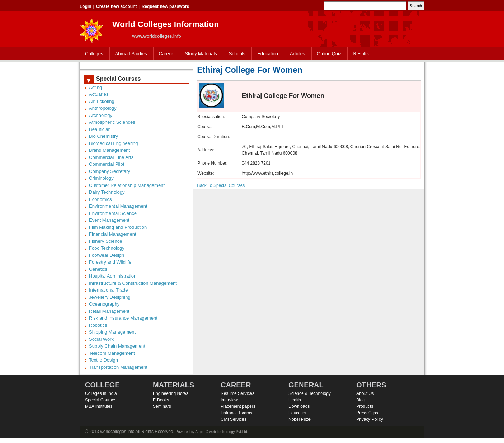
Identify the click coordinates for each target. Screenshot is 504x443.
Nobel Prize (300, 419)
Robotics (98, 325)
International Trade (108, 290)
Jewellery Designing (110, 297)
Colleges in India (101, 393)
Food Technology (107, 248)
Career (164, 54)
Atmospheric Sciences (112, 122)
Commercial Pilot (107, 164)
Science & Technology (310, 393)
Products (365, 406)
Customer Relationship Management (127, 185)
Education (266, 54)
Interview (229, 400)
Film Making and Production (118, 227)
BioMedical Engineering (114, 143)
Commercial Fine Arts (111, 157)
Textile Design (103, 360)
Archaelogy (101, 115)
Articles (298, 54)
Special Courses (101, 400)
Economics (100, 199)
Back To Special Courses (221, 185)
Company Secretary (110, 171)
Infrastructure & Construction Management (133, 283)
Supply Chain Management (117, 346)
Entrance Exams (236, 413)
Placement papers (238, 406)
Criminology (101, 178)
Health (295, 400)
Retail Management (109, 311)
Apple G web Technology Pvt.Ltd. (222, 432)
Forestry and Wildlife (110, 262)
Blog (361, 400)
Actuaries (99, 94)
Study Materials (199, 54)
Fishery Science (105, 241)
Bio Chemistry (103, 136)
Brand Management (109, 150)
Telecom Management (112, 353)
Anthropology (103, 108)
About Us (365, 393)
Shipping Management (112, 332)
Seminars (162, 406)
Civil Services (234, 419)
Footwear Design (107, 255)
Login (86, 6)
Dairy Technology (107, 192)
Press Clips (367, 413)
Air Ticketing (102, 101)
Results (361, 54)
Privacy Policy (370, 419)
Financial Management (113, 234)
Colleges (93, 54)
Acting (95, 87)
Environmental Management (118, 206)
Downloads (299, 406)
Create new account (116, 6)
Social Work (101, 339)
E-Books (161, 400)
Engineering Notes (171, 393)
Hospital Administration (113, 276)
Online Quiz (329, 54)
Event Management (109, 220)
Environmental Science (113, 213)
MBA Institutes (99, 406)
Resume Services (237, 393)
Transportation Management (118, 367)
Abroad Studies (129, 54)
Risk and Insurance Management (123, 318)
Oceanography (104, 304)
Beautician (100, 129)
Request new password (166, 6)
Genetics (98, 269)
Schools (236, 54)
